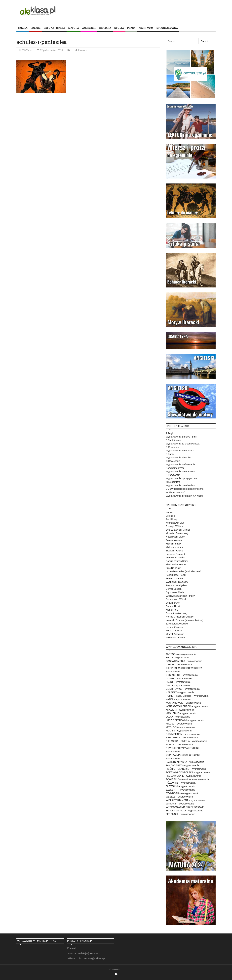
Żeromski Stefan (174, 578)
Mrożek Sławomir (175, 634)
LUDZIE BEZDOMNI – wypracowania (185, 720)
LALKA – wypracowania (178, 717)
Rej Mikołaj (171, 519)
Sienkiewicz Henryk (176, 565)
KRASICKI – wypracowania (180, 710)
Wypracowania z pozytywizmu (181, 478)
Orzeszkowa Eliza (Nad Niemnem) (184, 571)
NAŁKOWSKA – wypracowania (182, 738)
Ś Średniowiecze (174, 440)
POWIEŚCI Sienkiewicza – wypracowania (187, 779)
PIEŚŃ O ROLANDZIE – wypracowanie (186, 769)
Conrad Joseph (174, 589)
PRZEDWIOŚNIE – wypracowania (183, 776)
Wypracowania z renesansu (180, 451)
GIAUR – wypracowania (178, 685)
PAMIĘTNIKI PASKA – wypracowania (185, 762)
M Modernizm (173, 482)
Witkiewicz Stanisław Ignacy (180, 596)
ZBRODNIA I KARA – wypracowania (184, 811)
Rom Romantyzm (175, 468)
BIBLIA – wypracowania (178, 658)
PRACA (131, 28)
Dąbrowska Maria (175, 592)
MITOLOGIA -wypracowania (180, 727)
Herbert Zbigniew (175, 627)
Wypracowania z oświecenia (180, 464)
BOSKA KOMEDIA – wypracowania (184, 661)
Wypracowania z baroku (178, 458)
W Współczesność (175, 492)
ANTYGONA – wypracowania (181, 654)
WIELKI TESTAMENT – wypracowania (186, 800)
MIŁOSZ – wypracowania (179, 724)
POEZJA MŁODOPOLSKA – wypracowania (188, 772)
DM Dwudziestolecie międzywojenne (185, 489)
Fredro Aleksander (175, 558)
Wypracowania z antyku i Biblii (181, 437)
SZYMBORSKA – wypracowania (182, 793)
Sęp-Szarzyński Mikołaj (178, 530)
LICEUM (36, 28)
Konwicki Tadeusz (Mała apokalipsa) (184, 620)
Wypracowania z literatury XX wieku (184, 496)
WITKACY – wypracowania (180, 804)
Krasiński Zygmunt (175, 554)
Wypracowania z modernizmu (181, 485)
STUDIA (119, 28)
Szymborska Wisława (177, 624)
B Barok (170, 454)
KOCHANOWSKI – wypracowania (183, 703)
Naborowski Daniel (175, 537)
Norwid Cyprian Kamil (177, 561)
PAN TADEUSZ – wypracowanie (182, 765)
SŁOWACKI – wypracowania (181, 786)
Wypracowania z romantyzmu (181, 471)
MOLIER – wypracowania (179, 731)
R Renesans (172, 447)
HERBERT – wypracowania (180, 692)
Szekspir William (174, 526)
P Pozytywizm (173, 475)
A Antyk (170, 433)
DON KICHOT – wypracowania (182, 675)
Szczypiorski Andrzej (176, 613)
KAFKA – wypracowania (178, 699)
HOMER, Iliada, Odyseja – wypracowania (187, 696)
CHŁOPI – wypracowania (179, 665)
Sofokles (170, 516)
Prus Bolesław (173, 568)
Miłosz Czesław (174, 631)
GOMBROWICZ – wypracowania (183, 689)
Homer (169, 512)
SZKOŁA (23, 28)
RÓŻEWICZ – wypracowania (181, 783)
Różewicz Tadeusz (175, 638)
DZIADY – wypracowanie (179, 678)
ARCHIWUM (146, 28)
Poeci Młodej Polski (176, 575)
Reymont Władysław (176, 585)
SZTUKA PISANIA (54, 28)
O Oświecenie (173, 461)
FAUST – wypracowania (178, 682)
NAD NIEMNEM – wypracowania (183, 734)
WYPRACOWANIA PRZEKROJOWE (185, 807)
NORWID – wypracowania (179, 745)
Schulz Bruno (173, 603)
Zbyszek (82, 50)
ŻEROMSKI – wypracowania (180, 814)
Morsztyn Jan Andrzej (177, 533)
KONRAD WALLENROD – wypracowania (187, 706)
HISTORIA (105, 28)
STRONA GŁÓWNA (167, 28)
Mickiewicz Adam (175, 547)
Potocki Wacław (174, 540)
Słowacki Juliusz (174, 551)
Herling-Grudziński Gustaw (180, 617)
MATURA (74, 28)
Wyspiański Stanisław (177, 582)
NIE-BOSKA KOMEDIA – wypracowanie (186, 741)
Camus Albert (173, 606)
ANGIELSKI (89, 28)
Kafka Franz (172, 610)
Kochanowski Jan (175, 523)
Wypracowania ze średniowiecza (183, 444)
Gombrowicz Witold (176, 599)
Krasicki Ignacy (174, 544)
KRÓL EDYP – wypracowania (181, 713)
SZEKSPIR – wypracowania (180, 790)
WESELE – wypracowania (179, 797)
